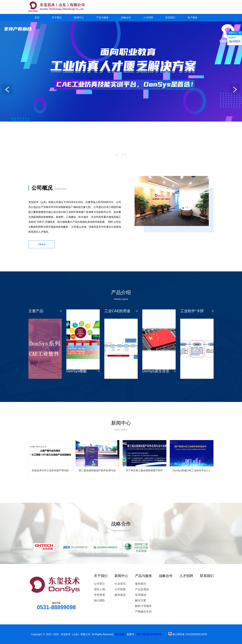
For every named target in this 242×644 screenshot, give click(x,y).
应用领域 (141, 595)
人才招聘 (148, 18)
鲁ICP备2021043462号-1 (150, 634)
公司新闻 (120, 589)
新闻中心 (79, 18)
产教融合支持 (143, 612)
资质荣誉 (100, 595)
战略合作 (126, 18)
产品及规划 (142, 589)
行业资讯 (120, 584)
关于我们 (57, 18)
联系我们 (170, 18)
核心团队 (100, 600)
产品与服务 (102, 18)
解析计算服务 (143, 606)
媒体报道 (120, 595)
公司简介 (100, 584)
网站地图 (120, 634)
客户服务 (193, 18)
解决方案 (141, 600)
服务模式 (141, 584)
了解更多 (42, 244)
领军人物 (100, 589)
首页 (37, 18)
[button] (117, 155)
